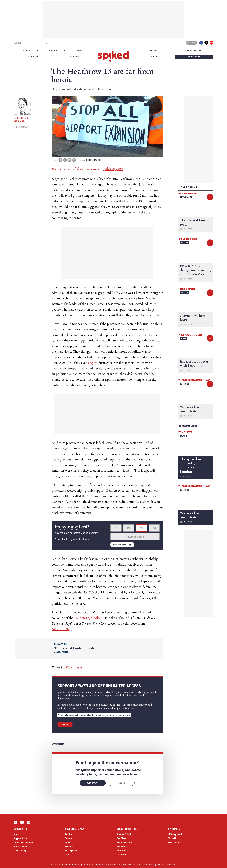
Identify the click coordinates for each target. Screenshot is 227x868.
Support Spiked (21, 838)
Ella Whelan (122, 847)
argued (93, 363)
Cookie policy (20, 851)
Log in (191, 43)
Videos (80, 51)
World (183, 338)
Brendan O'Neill (188, 239)
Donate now (120, 545)
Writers (53, 51)
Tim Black (121, 855)
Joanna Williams (124, 842)
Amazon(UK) (61, 629)
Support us (194, 57)
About (16, 834)
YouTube (212, 43)
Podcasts (33, 57)
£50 (154, 528)
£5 (116, 528)
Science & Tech (94, 160)
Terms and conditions (24, 842)
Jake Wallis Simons (190, 335)
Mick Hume (122, 851)
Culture (184, 293)
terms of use (105, 864)
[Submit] (46, 43)
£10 (129, 528)
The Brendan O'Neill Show (194, 380)
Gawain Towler (188, 193)
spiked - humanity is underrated (113, 56)
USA (67, 855)
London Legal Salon (88, 618)
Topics (26, 51)
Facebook (201, 43)
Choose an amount (135, 537)
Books (154, 57)
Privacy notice (20, 847)
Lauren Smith (187, 289)
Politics (185, 243)
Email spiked (174, 842)
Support (65, 724)
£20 (141, 528)
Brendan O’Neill (124, 834)
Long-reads (73, 57)
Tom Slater (185, 432)
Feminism (70, 847)
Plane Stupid (74, 667)
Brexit (68, 842)
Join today (93, 783)
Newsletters (194, 51)
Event (183, 436)
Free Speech (71, 851)
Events (154, 51)
